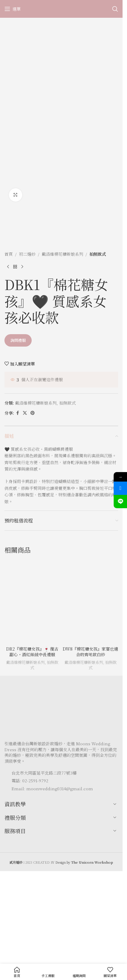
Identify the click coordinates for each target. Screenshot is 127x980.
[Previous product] (8, 267)
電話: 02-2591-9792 (30, 781)
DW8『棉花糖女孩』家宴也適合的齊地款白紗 (90, 652)
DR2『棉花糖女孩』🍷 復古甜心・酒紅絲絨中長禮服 (32, 652)
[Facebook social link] (17, 413)
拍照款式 (98, 254)
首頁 (9, 254)
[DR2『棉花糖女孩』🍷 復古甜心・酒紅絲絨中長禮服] (32, 602)
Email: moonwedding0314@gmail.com (52, 788)
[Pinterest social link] (33, 413)
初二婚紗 (27, 254)
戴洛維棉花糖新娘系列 (62, 254)
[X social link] (25, 413)
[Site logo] (61, 8)
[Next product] (22, 267)
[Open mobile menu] (13, 9)
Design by (84, 862)
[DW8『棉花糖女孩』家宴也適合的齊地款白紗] (90, 602)
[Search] (115, 9)
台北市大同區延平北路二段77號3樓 (44, 773)
